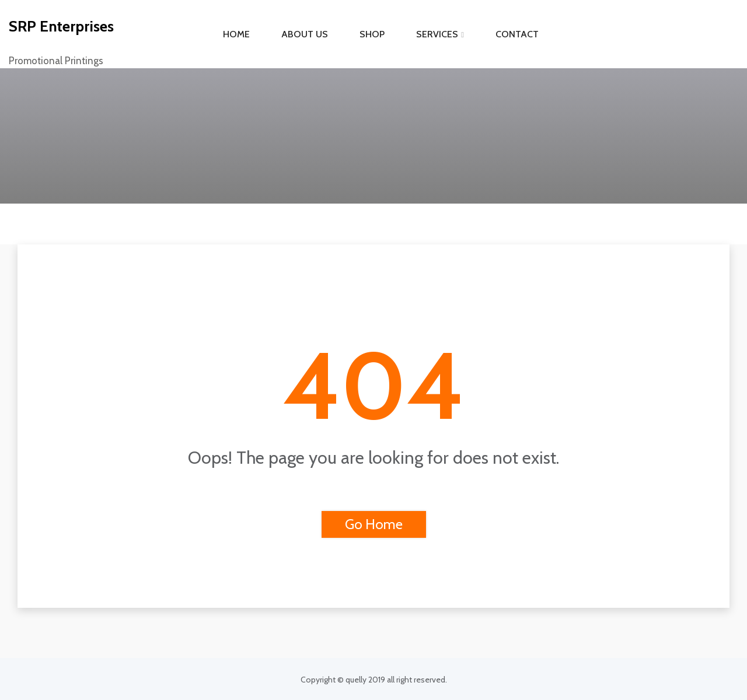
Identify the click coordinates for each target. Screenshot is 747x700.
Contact (517, 34)
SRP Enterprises (61, 26)
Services (437, 34)
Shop (372, 34)
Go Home (374, 524)
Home (236, 34)
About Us (305, 34)
